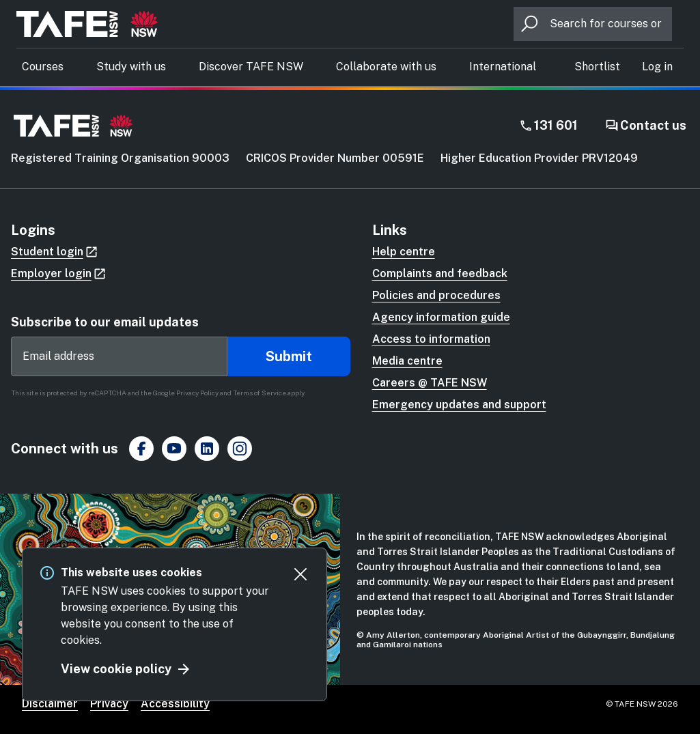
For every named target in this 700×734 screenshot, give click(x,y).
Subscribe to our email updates (105, 322)
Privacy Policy (197, 393)
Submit (289, 356)
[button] (657, 67)
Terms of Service (260, 393)
